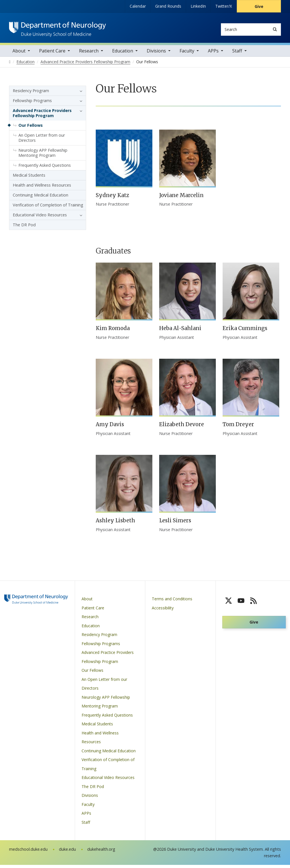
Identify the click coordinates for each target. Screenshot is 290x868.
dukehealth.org (101, 853)
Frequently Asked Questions (45, 168)
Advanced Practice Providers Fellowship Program (42, 116)
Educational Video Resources (40, 218)
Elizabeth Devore (182, 428)
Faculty (187, 54)
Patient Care (52, 54)
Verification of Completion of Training (48, 208)
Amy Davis (110, 428)
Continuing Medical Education (40, 198)
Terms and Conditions (172, 602)
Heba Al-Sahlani (180, 332)
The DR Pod (24, 228)
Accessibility (163, 611)
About (19, 54)
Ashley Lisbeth (115, 524)
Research (89, 54)
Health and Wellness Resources (42, 188)
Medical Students (29, 178)
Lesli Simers (175, 524)
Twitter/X (224, 6)
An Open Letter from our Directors (42, 141)
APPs (213, 54)
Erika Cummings (245, 332)
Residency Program (31, 94)
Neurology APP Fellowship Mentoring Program (43, 156)
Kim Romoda (113, 332)
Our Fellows (31, 128)
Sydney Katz (112, 198)
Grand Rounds (168, 6)
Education (123, 54)
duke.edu (67, 853)
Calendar (138, 6)
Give (259, 6)
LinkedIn (198, 6)
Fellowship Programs (32, 104)
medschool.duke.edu (28, 853)
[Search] (275, 29)
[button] (80, 94)
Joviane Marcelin (181, 198)
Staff (237, 54)
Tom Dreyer (238, 428)
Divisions (156, 54)
